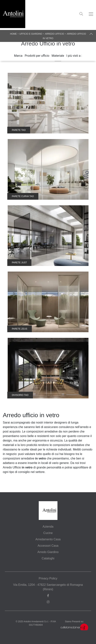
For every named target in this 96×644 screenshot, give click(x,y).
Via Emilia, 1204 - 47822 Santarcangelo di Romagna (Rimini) (48, 587)
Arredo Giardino (48, 552)
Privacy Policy (48, 578)
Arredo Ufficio (55, 34)
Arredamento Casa (48, 539)
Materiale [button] (58, 56)
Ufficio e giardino (31, 34)
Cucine (48, 533)
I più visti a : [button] (74, 56)
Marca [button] (18, 56)
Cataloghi (48, 558)
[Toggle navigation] (91, 14)
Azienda (48, 527)
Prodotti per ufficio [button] (37, 56)
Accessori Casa (48, 546)
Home (13, 34)
